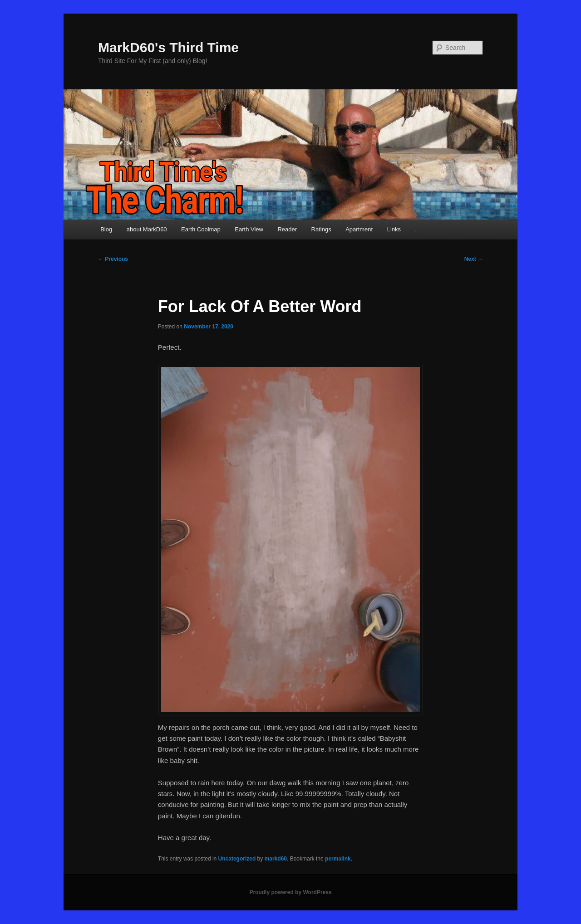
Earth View (249, 229)
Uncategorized (237, 859)
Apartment (359, 229)
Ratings (321, 229)
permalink (338, 859)
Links (394, 229)
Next (474, 259)
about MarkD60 (147, 229)
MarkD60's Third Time (168, 47)
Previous (113, 259)
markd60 (276, 859)
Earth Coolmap (201, 229)
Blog (106, 229)
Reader (287, 229)
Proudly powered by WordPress (290, 892)
